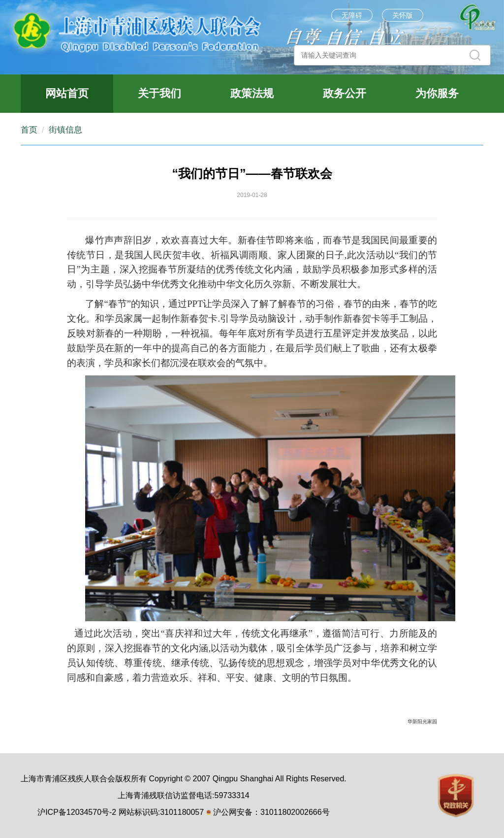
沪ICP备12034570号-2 (77, 812)
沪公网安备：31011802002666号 (271, 812)
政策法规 (252, 93)
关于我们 (159, 93)
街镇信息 (65, 130)
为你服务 (437, 93)
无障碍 (352, 15)
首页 (29, 130)
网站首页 (67, 93)
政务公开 (345, 93)
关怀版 (403, 15)
